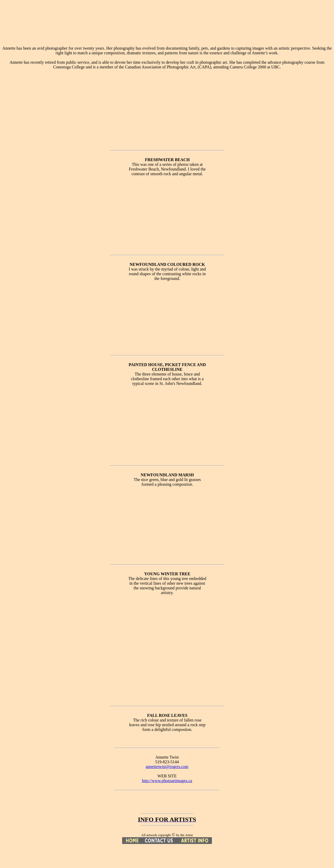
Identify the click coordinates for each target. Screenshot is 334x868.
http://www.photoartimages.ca (167, 781)
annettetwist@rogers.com (167, 767)
